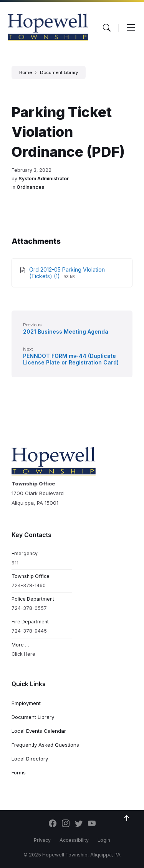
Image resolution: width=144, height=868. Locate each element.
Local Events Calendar (39, 731)
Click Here (23, 654)
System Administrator (44, 179)
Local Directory (30, 759)
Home (26, 72)
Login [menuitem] (104, 840)
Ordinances (30, 187)
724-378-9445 (29, 631)
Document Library (59, 72)
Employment (26, 703)
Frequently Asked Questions (45, 745)
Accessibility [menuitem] (74, 840)
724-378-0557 (29, 608)
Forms (19, 772)
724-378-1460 (29, 585)
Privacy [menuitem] (42, 840)
